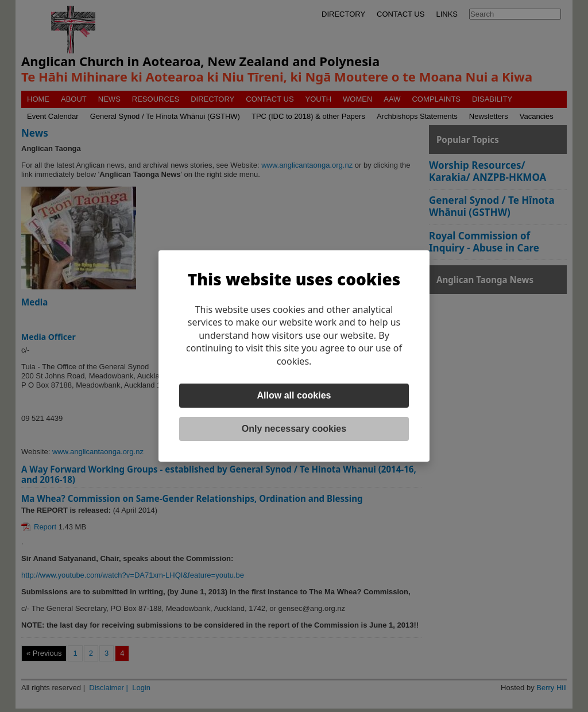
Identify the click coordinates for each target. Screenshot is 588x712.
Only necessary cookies (294, 429)
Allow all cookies (294, 395)
